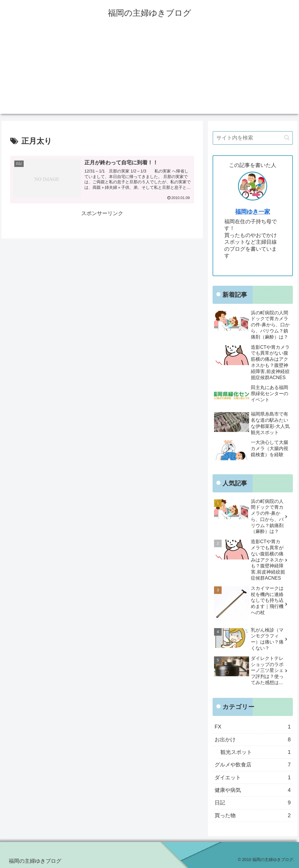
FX (253, 727)
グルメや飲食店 (253, 765)
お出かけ (253, 740)
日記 (253, 803)
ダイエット (253, 778)
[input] (253, 138)
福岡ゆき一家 (253, 212)
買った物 (253, 815)
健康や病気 (253, 790)
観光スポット (255, 752)
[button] (287, 138)
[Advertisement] (149, 73)
